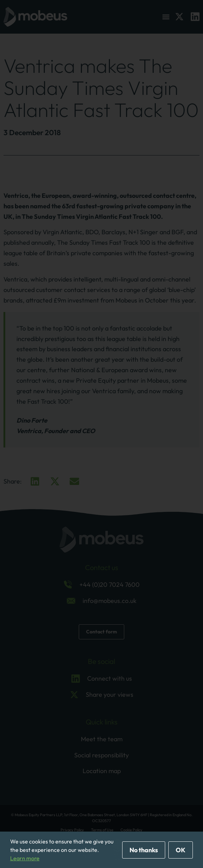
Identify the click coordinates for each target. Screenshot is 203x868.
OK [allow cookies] (181, 850)
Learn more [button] (25, 858)
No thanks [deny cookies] (144, 850)
